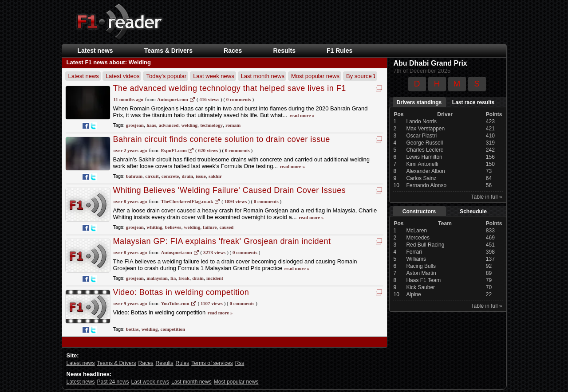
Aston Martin (421, 273)
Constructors (419, 212)
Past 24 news (113, 382)
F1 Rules (339, 51)
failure (210, 227)
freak (184, 278)
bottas (132, 329)
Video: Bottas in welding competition (181, 292)
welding (189, 125)
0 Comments (239, 99)
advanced (169, 125)
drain (187, 176)
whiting (154, 227)
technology (211, 125)
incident (215, 278)
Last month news (263, 76)
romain (233, 125)
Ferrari (414, 252)
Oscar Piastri (421, 136)
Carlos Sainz (421, 178)
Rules (183, 363)
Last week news (214, 76)
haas (151, 125)
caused (226, 227)
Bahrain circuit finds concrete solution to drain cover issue (222, 139)
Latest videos (123, 76)
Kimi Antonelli (422, 164)
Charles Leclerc (424, 150)
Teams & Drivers (168, 51)
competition (173, 329)
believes (173, 227)
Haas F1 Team (423, 280)
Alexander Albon (425, 171)
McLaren (416, 231)
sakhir (215, 176)
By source (361, 76)
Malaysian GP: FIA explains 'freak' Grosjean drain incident (222, 241)
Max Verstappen (425, 129)
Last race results (473, 102)
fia (173, 278)
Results (284, 51)
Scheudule (473, 212)
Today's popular (166, 76)
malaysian (157, 278)
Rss (240, 363)
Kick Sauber (420, 287)
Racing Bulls (421, 266)
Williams (416, 259)
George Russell (424, 143)
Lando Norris (421, 122)
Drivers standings (419, 102)
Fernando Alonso (426, 185)
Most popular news (315, 76)
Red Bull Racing (425, 245)
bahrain (134, 176)
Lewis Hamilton (424, 157)
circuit (152, 176)
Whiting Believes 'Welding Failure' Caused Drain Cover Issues (230, 190)
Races (233, 51)
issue (201, 176)
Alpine (413, 294)
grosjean (135, 125)
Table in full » (486, 197)
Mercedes (418, 238)
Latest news (95, 51)
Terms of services (212, 363)
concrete (170, 176)
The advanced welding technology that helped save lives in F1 (230, 88)
